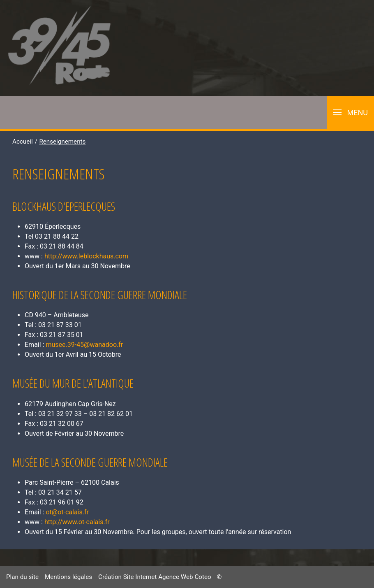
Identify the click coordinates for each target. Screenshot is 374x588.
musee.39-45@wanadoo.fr (84, 345)
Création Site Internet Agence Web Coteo (155, 577)
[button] (351, 112)
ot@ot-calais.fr (67, 512)
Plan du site (22, 577)
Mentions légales (68, 577)
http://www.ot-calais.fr (77, 522)
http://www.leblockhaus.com (86, 256)
